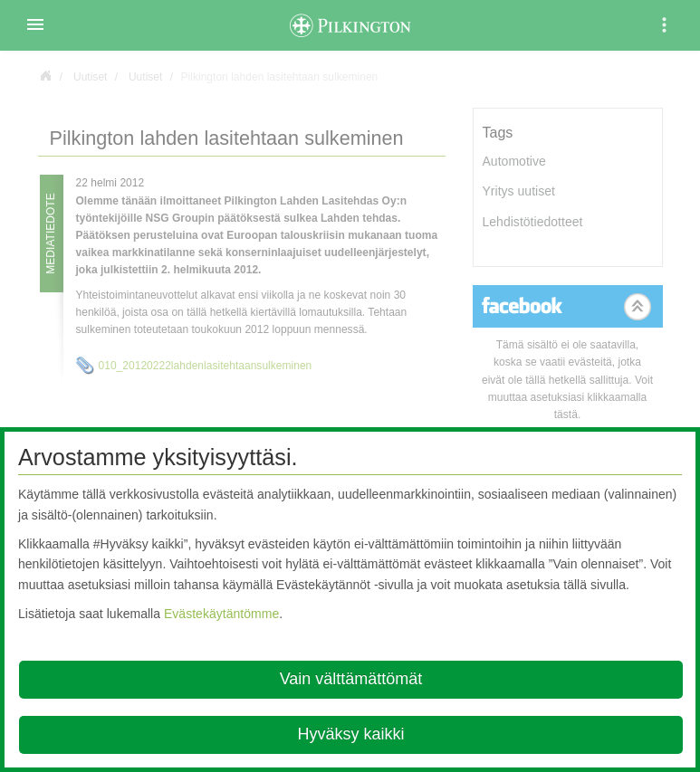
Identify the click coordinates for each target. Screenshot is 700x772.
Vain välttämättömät (351, 679)
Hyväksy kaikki (350, 734)
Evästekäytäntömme (221, 614)
